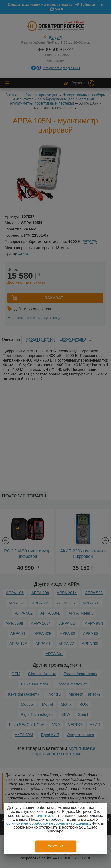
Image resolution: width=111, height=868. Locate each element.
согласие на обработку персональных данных (48, 823)
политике (43, 815)
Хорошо (55, 846)
